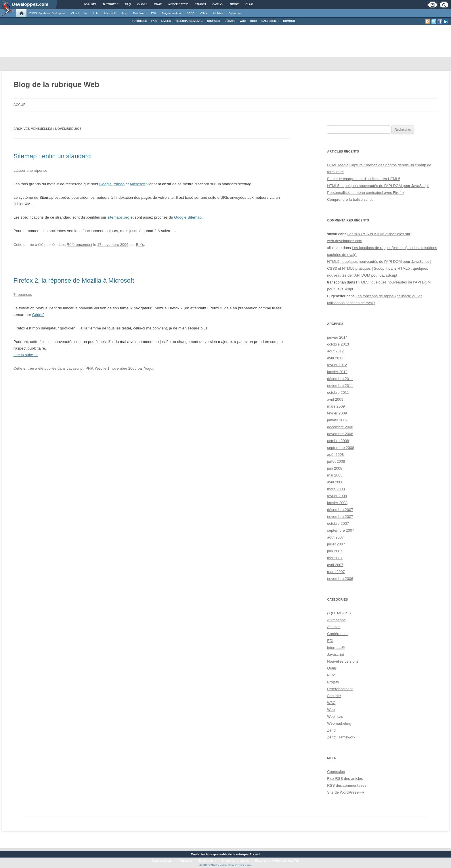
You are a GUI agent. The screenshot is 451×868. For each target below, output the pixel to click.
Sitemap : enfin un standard (52, 156)
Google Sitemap (188, 217)
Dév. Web (139, 13)
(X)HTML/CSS (339, 613)
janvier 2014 (337, 337)
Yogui (149, 368)
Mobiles (218, 13)
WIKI (243, 21)
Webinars (335, 716)
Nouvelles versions (343, 661)
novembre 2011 (340, 386)
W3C (331, 703)
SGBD (190, 13)
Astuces (334, 627)
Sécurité (334, 696)
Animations (336, 620)
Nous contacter (163, 861)
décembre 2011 (340, 379)
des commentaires (347, 785)
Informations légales (236, 861)
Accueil (21, 105)
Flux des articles (345, 779)
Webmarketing (339, 723)
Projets (333, 682)
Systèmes (235, 13)
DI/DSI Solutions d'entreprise (47, 13)
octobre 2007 (338, 523)
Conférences (338, 634)
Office (204, 13)
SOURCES (214, 21)
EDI (153, 13)
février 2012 (337, 365)
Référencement (80, 245)
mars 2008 (336, 489)
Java (124, 13)
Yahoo (119, 184)
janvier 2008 (337, 503)
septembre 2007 (341, 530)
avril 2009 (335, 399)
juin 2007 (335, 551)
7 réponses (23, 295)
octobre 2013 (338, 344)
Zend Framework (341, 737)
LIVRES (166, 21)
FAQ (154, 21)
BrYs (140, 245)
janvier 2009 (337, 420)
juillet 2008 (336, 461)
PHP (89, 368)
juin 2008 (335, 468)
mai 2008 (335, 475)
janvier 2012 (337, 372)
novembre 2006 (340, 579)
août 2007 (335, 537)
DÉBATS (230, 21)
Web (99, 368)
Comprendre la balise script (350, 199)
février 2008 (337, 496)
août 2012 (335, 351)
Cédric (38, 315)
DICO (254, 21)
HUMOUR (289, 21)
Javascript (75, 368)
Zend (331, 730)
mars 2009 (336, 406)
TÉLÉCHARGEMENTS (189, 21)
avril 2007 (335, 565)
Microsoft (110, 13)
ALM (95, 13)
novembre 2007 (340, 517)
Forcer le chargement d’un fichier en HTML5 (364, 179)
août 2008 (335, 455)
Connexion (336, 772)
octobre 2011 (338, 392)
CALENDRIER (270, 21)
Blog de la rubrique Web (57, 84)
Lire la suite (26, 355)
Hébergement (207, 861)
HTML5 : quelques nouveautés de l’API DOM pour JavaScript (378, 186)
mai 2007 (335, 558)
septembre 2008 (341, 448)
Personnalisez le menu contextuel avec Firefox (366, 193)
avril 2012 (335, 358)
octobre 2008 (338, 441)
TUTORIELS (139, 21)
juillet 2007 (336, 544)
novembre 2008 (340, 434)
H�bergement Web (285, 861)
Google (105, 184)
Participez (185, 861)
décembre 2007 (340, 510)
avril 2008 (335, 482)
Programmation (171, 13)
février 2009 (337, 413)
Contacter (198, 854)
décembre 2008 (340, 427)
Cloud (75, 13)
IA (86, 13)
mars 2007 (336, 572)
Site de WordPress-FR (346, 792)
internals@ (336, 648)
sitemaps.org (118, 217)
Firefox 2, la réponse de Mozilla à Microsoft (74, 280)
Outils (332, 668)
